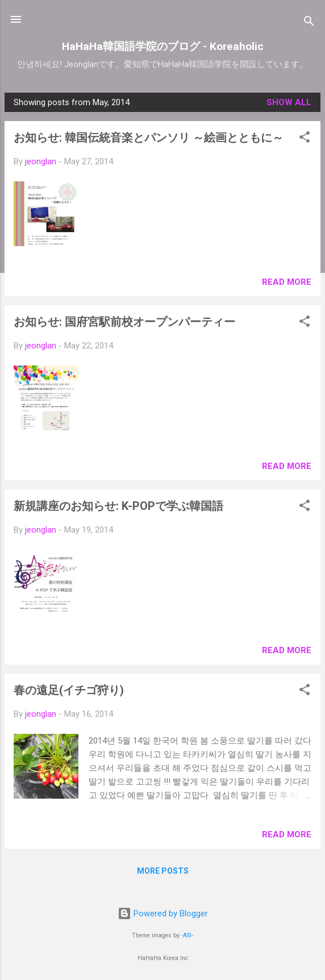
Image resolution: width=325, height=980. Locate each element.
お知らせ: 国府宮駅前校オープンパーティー (124, 322)
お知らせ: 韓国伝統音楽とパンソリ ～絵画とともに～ (149, 138)
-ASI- (187, 935)
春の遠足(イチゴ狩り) (69, 690)
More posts (163, 871)
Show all (289, 102)
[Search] (309, 23)
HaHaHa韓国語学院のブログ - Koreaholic (163, 46)
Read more (287, 282)
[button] (305, 139)
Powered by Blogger (163, 913)
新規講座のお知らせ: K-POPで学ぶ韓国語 (118, 506)
